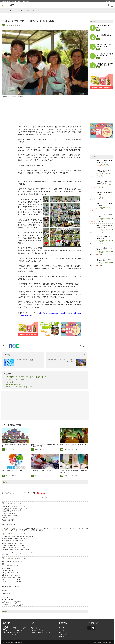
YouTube (98, 629)
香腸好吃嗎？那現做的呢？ (14, 384)
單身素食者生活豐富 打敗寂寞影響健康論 (19, 387)
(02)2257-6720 (41, 627)
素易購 (19, 1)
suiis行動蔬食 (64, 634)
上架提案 (111, 642)
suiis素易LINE (93, 628)
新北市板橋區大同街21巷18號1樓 (46, 633)
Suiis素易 (89, 628)
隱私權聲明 (105, 642)
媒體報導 (95, 642)
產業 (27, 11)
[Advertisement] (50, 112)
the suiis (5, 11)
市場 (17, 11)
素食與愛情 (9, 382)
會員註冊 (108, 1)
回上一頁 (84, 346)
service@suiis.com (43, 631)
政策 (11, 11)
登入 (112, 1)
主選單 (112, 5)
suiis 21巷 (63, 636)
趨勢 (22, 11)
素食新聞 (14, 1)
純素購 (24, 1)
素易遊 (28, 1)
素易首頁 (4, 1)
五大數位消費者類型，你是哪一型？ (17, 379)
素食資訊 (9, 1)
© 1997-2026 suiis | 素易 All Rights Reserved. (12, 642)
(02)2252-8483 (41, 629)
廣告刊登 (100, 642)
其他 (38, 11)
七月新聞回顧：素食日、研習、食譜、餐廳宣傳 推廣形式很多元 (26, 377)
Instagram (99, 627)
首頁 (3, 15)
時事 (33, 11)
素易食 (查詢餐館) (65, 633)
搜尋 (108, 5)
